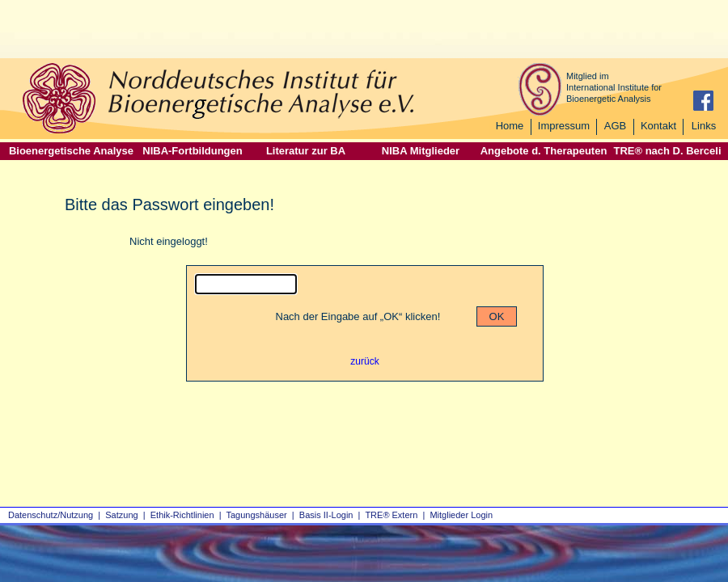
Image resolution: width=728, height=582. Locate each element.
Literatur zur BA (306, 151)
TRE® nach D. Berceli (667, 151)
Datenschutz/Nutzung (51, 515)
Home (510, 126)
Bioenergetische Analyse (71, 151)
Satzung (121, 515)
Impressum (564, 126)
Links (704, 126)
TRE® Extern (391, 515)
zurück (364, 361)
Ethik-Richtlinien (182, 515)
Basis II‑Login (326, 515)
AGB (615, 126)
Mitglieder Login (461, 515)
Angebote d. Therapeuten (544, 151)
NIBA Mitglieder (421, 151)
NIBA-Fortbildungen (192, 151)
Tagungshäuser (257, 515)
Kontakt (658, 126)
